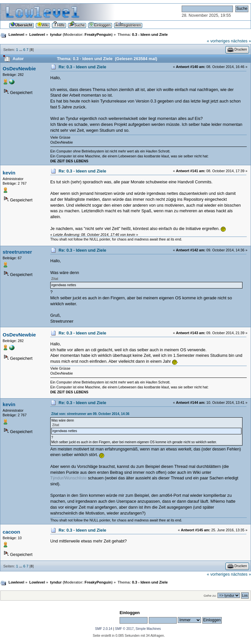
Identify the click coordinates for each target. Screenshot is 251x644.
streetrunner (17, 252)
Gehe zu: (210, 596)
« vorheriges (218, 41)
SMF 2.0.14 (103, 629)
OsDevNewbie (19, 69)
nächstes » (241, 41)
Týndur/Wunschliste (68, 478)
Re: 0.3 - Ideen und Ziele (82, 67)
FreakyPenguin (98, 34)
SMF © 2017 (124, 629)
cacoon (11, 532)
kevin (9, 173)
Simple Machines (148, 629)
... (21, 50)
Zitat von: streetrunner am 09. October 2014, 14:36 (90, 414)
